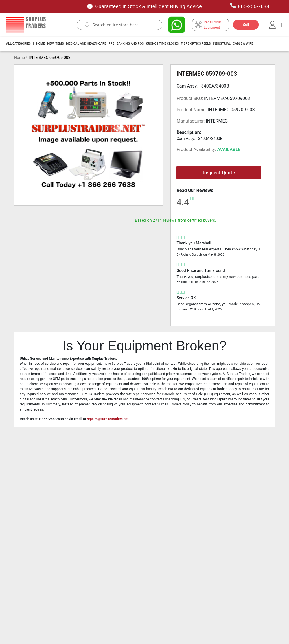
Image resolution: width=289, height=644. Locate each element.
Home (40, 44)
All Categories (18, 44)
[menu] (131, 44)
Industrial (222, 44)
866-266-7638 (250, 6)
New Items (55, 44)
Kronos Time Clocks (162, 44)
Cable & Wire (243, 44)
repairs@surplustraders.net (108, 419)
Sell (246, 25)
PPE (111, 44)
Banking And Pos (130, 44)
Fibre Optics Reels (196, 44)
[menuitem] (18, 44)
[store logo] (26, 25)
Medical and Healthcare (86, 44)
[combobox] (122, 25)
